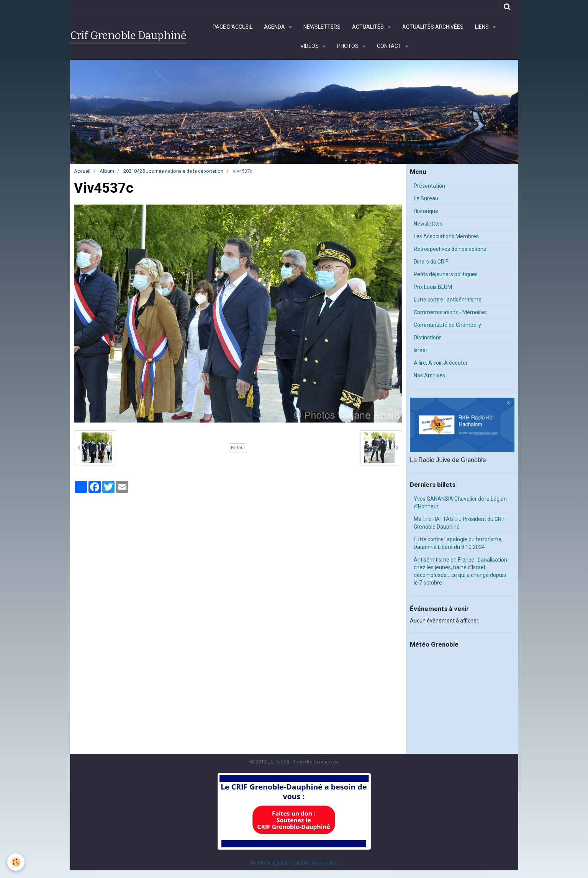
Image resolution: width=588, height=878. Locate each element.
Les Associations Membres (446, 236)
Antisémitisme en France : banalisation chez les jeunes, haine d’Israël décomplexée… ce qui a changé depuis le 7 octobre (460, 571)
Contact (390, 46)
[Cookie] (16, 862)
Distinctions (428, 337)
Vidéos (310, 46)
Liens (482, 27)
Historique (426, 211)
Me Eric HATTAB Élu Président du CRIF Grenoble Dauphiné (459, 523)
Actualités (369, 27)
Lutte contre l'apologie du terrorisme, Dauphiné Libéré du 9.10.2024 (458, 543)
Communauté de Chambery (447, 325)
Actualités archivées (433, 27)
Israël (420, 350)
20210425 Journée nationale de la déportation (173, 171)
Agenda (275, 27)
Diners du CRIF (431, 262)
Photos (348, 46)
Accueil (82, 171)
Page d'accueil (233, 27)
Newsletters (322, 27)
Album (107, 171)
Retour (238, 448)
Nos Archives (429, 375)
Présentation (429, 186)
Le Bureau (426, 198)
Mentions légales (269, 863)
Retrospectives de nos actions (450, 249)
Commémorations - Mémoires (450, 312)
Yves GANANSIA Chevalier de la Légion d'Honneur (460, 503)
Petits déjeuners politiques (446, 274)
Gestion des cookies (316, 863)
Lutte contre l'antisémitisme (448, 300)
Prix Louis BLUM (433, 287)
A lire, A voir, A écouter (441, 363)
